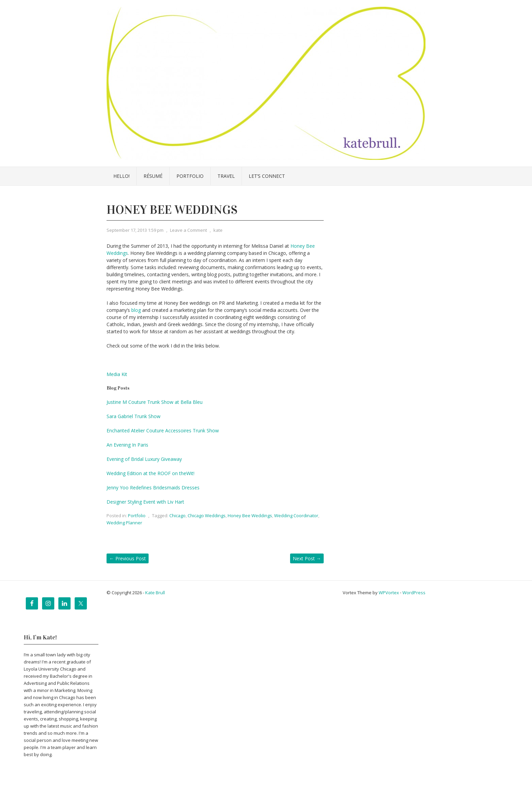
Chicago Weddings (207, 516)
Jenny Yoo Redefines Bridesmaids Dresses (153, 488)
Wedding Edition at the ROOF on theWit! (150, 473)
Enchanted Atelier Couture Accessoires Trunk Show (163, 430)
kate (218, 230)
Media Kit (117, 374)
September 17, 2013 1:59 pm (135, 230)
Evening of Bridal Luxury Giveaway (144, 459)
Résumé (153, 176)
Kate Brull (155, 593)
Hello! (121, 176)
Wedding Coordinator (296, 516)
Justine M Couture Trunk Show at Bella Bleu (155, 402)
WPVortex (389, 593)
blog (136, 310)
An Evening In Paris (127, 445)
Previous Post (128, 558)
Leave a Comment (188, 230)
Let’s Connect (267, 176)
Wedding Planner (124, 523)
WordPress (414, 593)
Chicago (177, 516)
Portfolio (190, 176)
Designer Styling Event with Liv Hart (145, 502)
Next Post (307, 558)
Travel (226, 176)
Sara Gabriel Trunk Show (134, 416)
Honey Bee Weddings (250, 516)
